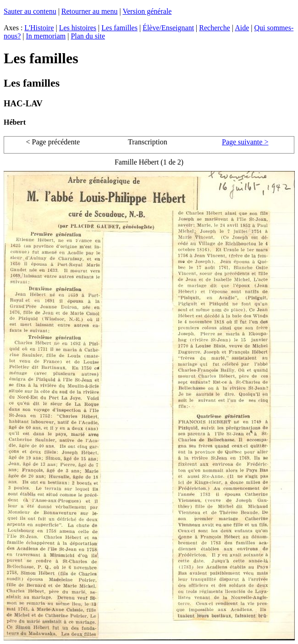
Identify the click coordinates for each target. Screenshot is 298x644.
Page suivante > (245, 142)
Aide (242, 28)
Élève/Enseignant (168, 28)
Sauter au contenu (30, 11)
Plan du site (88, 36)
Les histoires (78, 28)
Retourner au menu (90, 11)
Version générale (147, 11)
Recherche (215, 28)
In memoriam (46, 36)
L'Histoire (39, 28)
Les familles (119, 28)
